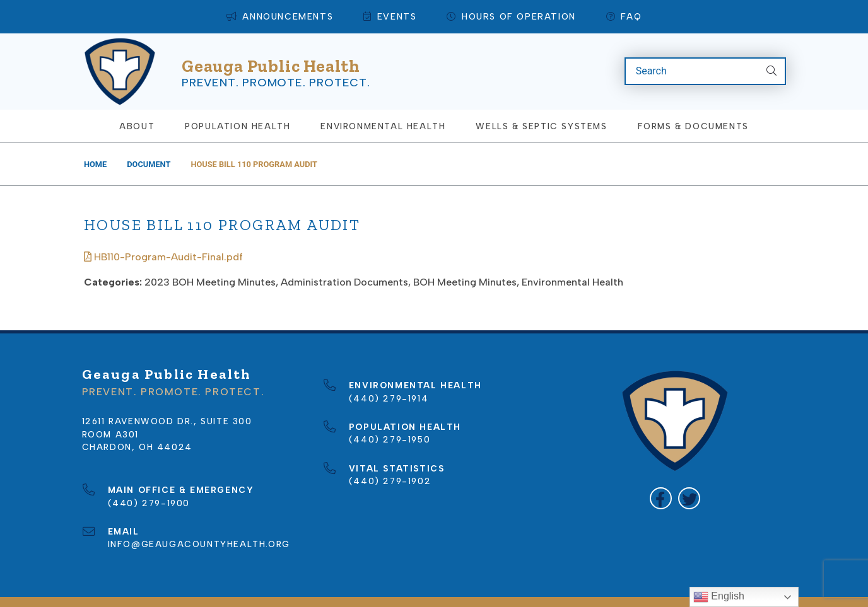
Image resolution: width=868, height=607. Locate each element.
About (137, 105)
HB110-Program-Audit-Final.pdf (163, 236)
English (719, 597)
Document (149, 143)
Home (95, 143)
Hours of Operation (511, 17)
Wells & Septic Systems (541, 105)
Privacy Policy (519, 591)
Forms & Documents (693, 105)
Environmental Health (383, 105)
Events (390, 17)
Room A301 (110, 413)
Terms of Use (608, 591)
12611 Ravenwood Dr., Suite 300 (167, 400)
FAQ (624, 17)
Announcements (280, 17)
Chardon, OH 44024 (137, 426)
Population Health (238, 105)
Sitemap (443, 591)
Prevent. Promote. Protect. (276, 71)
